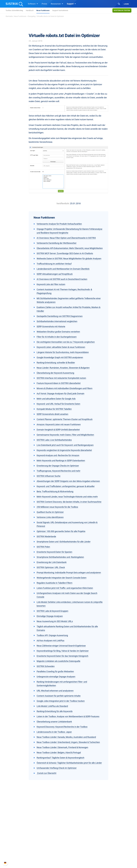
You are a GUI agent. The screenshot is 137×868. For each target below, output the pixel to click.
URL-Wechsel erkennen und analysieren (55, 691)
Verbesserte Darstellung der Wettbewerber (57, 243)
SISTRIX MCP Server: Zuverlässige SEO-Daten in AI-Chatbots (65, 253)
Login (126, 4)
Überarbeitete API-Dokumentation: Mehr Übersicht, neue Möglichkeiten (70, 248)
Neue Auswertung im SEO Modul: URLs (55, 621)
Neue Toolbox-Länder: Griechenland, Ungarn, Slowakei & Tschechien (68, 742)
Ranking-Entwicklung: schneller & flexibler (56, 363)
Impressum (22, 846)
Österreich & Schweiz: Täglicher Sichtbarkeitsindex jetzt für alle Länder (69, 763)
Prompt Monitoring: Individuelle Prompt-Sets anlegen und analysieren (69, 573)
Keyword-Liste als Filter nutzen (51, 284)
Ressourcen (57, 4)
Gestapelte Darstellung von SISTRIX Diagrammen (60, 316)
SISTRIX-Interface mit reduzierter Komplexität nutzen (61, 378)
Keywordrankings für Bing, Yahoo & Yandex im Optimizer (63, 651)
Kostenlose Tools (78, 846)
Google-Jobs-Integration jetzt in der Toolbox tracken (61, 701)
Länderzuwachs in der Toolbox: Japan (54, 732)
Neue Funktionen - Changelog (25, 16)
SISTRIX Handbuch (106, 831)
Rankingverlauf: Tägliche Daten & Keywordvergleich (60, 758)
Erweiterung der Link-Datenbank (52, 562)
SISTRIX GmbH (24, 827)
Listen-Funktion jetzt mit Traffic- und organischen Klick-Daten (65, 588)
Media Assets (77, 858)
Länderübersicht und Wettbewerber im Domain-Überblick (63, 269)
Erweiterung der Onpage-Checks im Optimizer (58, 466)
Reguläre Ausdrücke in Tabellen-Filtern (55, 583)
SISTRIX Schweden (46, 666)
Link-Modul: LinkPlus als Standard (52, 706)
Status (101, 846)
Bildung (21, 839)
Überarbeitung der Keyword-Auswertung (55, 373)
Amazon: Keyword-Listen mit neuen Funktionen (59, 424)
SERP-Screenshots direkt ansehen (52, 414)
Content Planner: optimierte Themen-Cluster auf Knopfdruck (65, 419)
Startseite (9, 16)
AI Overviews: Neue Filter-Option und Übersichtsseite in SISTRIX (66, 238)
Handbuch (30, 10)
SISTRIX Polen (43, 547)
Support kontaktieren (60, 10)
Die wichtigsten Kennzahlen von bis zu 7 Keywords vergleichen (66, 342)
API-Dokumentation (106, 839)
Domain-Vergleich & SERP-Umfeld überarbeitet (58, 430)
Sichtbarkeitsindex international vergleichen (57, 321)
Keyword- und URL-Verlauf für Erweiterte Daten (58, 404)
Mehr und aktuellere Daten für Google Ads (56, 399)
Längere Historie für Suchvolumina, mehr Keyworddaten (63, 352)
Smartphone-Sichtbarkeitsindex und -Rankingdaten (60, 557)
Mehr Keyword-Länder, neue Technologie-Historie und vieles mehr (67, 497)
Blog (73, 843)
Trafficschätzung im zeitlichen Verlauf (54, 264)
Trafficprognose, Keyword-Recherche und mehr (58, 471)
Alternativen (76, 854)
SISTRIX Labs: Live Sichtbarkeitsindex (54, 440)
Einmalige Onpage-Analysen (50, 616)
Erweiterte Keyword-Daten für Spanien (54, 552)
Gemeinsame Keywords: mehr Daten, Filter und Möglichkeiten (65, 435)
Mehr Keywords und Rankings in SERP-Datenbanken (61, 461)
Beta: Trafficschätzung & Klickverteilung (55, 491)
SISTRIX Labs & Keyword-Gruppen (52, 611)
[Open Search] (119, 4)
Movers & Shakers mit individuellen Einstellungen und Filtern (65, 388)
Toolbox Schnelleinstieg (14, 10)
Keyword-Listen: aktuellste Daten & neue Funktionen (61, 347)
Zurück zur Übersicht (46, 773)
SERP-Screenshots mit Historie (51, 326)
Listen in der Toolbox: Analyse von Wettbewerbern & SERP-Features (68, 716)
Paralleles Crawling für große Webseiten (55, 671)
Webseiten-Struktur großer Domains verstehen (58, 332)
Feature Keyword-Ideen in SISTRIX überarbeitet (59, 383)
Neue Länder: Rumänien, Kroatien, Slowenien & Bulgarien (63, 368)
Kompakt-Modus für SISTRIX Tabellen (54, 409)
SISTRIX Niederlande (46, 536)
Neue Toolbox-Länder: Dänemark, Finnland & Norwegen (62, 747)
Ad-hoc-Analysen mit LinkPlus (50, 641)
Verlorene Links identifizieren (50, 517)
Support (71, 4)
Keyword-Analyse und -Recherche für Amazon (58, 455)
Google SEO (49, 835)
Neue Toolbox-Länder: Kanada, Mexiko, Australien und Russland (66, 737)
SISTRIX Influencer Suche (49, 476)
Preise (44, 4)
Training (75, 835)
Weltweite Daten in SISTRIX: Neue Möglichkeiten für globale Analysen (69, 259)
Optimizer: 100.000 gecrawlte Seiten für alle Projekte (61, 531)
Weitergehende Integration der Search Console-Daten (62, 578)
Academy (75, 839)
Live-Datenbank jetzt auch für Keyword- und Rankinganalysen (65, 445)
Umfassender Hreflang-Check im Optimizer (57, 768)
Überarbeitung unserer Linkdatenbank (54, 722)
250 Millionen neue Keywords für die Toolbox (57, 507)
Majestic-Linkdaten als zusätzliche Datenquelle (58, 661)
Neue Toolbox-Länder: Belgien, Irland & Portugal (59, 753)
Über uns (21, 831)
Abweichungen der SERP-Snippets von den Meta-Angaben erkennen (68, 481)
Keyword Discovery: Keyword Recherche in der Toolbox (62, 727)
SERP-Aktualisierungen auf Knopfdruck (55, 274)
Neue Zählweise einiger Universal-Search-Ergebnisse (61, 646)
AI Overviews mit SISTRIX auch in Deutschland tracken (62, 279)
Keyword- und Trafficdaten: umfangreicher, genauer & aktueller (66, 486)
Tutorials (75, 850)
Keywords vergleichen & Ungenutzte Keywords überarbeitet (64, 450)
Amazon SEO (50, 839)
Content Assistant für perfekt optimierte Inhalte (59, 696)
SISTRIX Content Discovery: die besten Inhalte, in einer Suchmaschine (69, 502)
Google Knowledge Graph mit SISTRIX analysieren (60, 357)
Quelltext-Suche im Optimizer (50, 512)
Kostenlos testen (122, 10)
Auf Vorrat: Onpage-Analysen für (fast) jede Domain (60, 394)
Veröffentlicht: (63, 203)
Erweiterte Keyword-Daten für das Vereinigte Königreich (62, 656)
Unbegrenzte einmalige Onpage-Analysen (56, 677)
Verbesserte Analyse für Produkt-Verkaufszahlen (59, 224)
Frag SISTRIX (77, 831)
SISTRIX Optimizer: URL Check (51, 567)
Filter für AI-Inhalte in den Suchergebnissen (57, 337)
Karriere (21, 835)
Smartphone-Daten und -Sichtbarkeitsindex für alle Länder (64, 542)
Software (33, 4)
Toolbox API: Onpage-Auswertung (52, 635)
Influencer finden (51, 843)
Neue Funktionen (43, 10)
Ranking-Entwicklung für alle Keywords (55, 711)
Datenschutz (23, 843)
